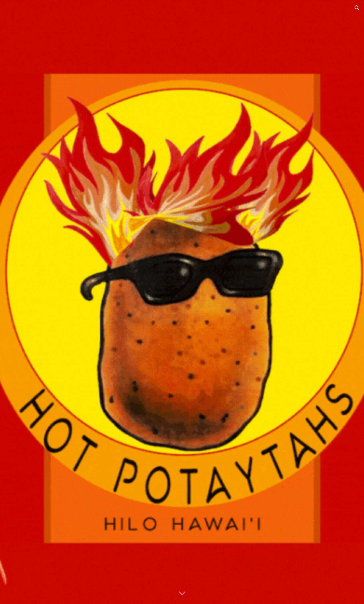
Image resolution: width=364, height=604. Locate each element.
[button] (357, 8)
